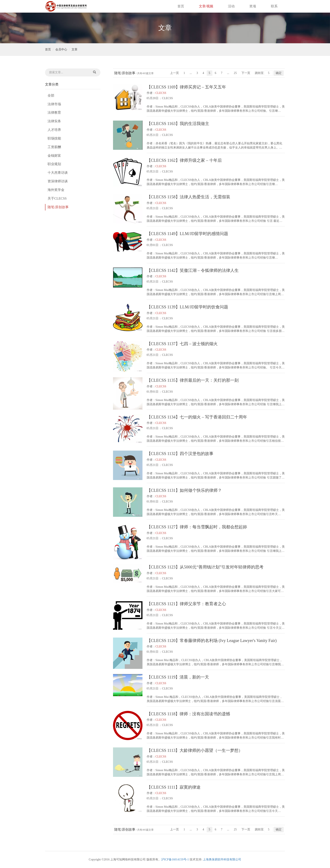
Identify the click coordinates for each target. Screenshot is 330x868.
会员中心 (61, 49)
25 (235, 73)
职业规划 (54, 164)
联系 (274, 6)
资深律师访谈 (58, 181)
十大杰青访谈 (58, 173)
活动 (231, 6)
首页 (181, 6)
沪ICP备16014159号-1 (175, 859)
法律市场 (54, 104)
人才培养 (54, 130)
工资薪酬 (54, 147)
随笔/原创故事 (58, 207)
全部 (51, 95)
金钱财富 (54, 156)
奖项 (253, 6)
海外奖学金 (56, 190)
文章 (75, 49)
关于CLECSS (57, 198)
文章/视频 (206, 6)
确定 (279, 73)
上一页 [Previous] (174, 73)
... (191, 73)
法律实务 (54, 121)
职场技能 (54, 138)
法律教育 (54, 112)
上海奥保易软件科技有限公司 (222, 859)
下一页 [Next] (246, 73)
